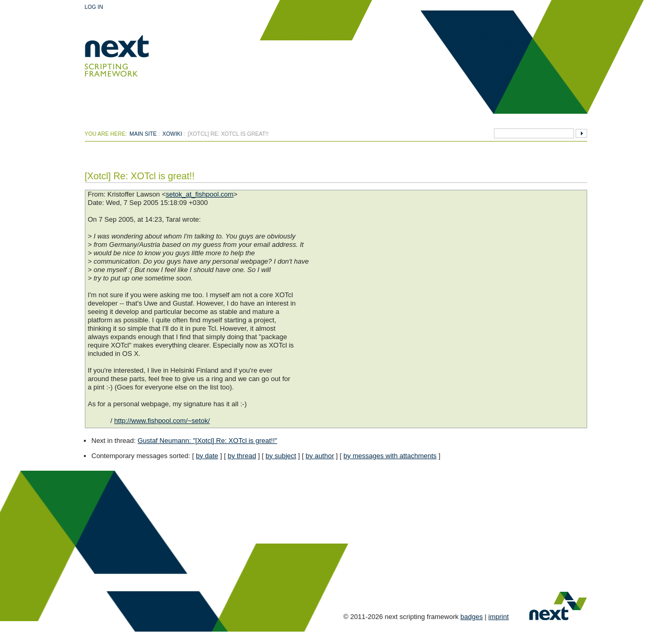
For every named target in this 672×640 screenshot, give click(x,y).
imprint (498, 617)
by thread (242, 456)
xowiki (172, 134)
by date (207, 456)
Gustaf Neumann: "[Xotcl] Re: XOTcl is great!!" (207, 441)
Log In (94, 7)
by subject (281, 456)
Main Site (143, 134)
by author (320, 456)
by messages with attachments (390, 456)
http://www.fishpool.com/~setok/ (162, 421)
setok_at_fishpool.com (199, 194)
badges (472, 617)
